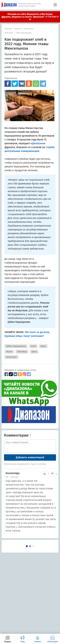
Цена (34, 352)
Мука (43, 346)
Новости (18, 29)
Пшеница (22, 352)
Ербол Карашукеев (16, 346)
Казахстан (29, 29)
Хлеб (33, 346)
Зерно (9, 352)
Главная (8, 29)
